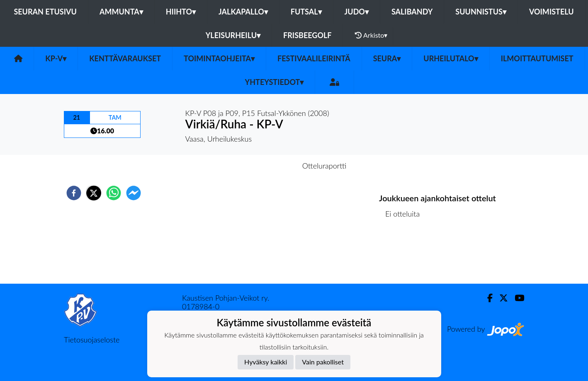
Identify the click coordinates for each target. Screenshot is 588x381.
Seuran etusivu (45, 12)
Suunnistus (481, 12)
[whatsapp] (114, 193)
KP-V (56, 58)
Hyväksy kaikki (266, 362)
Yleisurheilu (233, 35)
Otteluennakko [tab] (265, 166)
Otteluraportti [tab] (324, 166)
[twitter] (94, 193)
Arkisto (371, 35)
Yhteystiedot (275, 82)
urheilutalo (451, 58)
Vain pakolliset (323, 362)
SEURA (387, 58)
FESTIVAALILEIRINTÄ (314, 58)
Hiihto (181, 12)
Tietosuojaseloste (92, 340)
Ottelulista (406, 256)
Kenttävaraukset (125, 58)
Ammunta (121, 12)
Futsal (306, 12)
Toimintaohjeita (219, 58)
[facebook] (74, 193)
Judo (357, 12)
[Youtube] (516, 298)
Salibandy (412, 12)
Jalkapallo (243, 12)
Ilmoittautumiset (537, 58)
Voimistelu (552, 12)
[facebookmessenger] (134, 193)
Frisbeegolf (307, 35)
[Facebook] (487, 298)
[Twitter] (500, 298)
